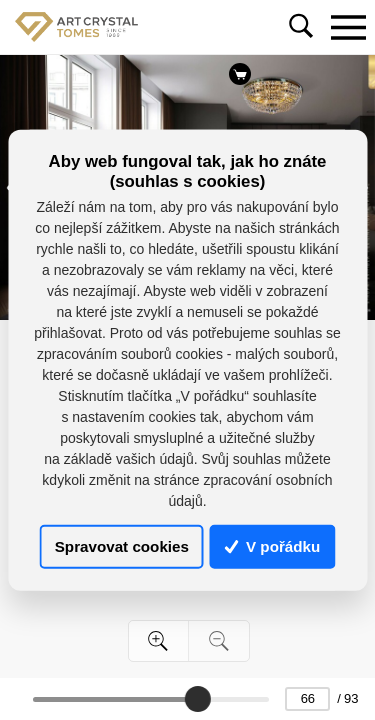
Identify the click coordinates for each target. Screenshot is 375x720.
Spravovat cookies (122, 546)
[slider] (198, 699)
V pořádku (273, 546)
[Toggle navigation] (348, 27)
